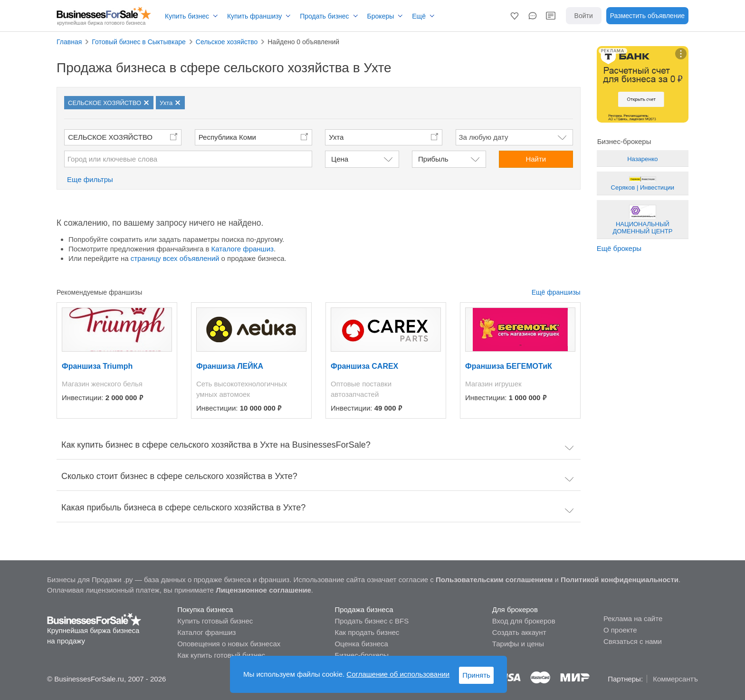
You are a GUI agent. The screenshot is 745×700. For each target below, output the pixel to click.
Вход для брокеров (524, 621)
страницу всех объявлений (175, 258)
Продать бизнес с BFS (372, 621)
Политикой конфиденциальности (620, 580)
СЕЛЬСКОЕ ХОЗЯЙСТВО (110, 137)
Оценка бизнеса (361, 644)
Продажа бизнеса (364, 609)
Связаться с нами (633, 641)
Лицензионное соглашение (263, 590)
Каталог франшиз (206, 632)
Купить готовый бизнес (215, 621)
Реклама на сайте (633, 618)
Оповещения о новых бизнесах (229, 644)
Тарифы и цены (518, 644)
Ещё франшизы (556, 292)
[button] (515, 16)
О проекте (620, 630)
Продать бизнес (324, 16)
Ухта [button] (336, 137)
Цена (340, 159)
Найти (536, 159)
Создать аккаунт (519, 632)
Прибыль (433, 159)
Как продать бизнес (367, 632)
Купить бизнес (187, 16)
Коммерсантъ (675, 679)
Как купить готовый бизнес (221, 655)
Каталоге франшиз (243, 249)
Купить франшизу (254, 16)
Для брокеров (515, 609)
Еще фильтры (90, 179)
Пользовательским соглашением (494, 580)
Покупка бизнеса (205, 609)
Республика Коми (227, 137)
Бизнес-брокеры (362, 655)
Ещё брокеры (619, 248)
